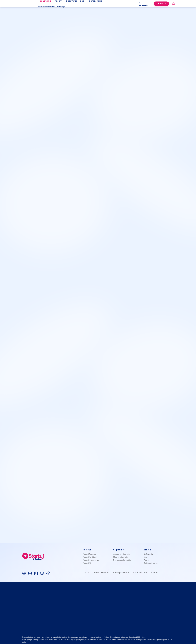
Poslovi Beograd (90, 553)
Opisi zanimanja (151, 562)
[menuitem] (55, 7)
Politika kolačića (140, 571)
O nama (86, 571)
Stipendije (119, 548)
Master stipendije (121, 556)
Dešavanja (148, 553)
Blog (145, 556)
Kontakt (154, 571)
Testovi (147, 559)
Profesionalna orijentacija (52, 7)
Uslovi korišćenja (101, 571)
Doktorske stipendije (122, 559)
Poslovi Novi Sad (90, 556)
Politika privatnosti (121, 571)
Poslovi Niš (87, 562)
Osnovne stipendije (122, 553)
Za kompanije (144, 4)
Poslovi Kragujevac (91, 559)
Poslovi (87, 548)
